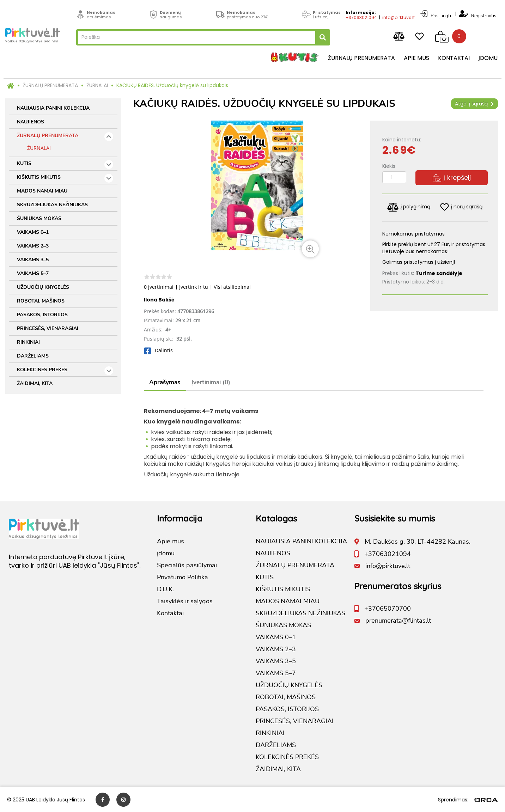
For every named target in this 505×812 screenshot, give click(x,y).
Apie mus (416, 58)
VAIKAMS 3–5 (33, 260)
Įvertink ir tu (194, 287)
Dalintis (158, 350)
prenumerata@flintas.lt (398, 621)
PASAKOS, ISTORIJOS (42, 315)
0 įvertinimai (159, 287)
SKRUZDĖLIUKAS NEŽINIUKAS (52, 205)
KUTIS (65, 164)
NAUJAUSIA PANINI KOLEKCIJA (53, 108)
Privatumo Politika (182, 577)
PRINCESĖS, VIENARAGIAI (48, 328)
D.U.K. (165, 589)
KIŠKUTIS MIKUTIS (65, 178)
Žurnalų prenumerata (361, 58)
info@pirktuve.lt (398, 17)
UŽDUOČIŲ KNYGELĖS (43, 287)
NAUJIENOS (31, 122)
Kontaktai (454, 58)
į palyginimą (409, 207)
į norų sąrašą (461, 207)
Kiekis (389, 166)
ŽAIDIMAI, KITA (35, 383)
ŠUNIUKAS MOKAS (39, 218)
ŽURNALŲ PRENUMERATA (50, 85)
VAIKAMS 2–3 (33, 246)
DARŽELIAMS (33, 356)
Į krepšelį (452, 178)
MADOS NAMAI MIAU (42, 191)
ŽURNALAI (97, 85)
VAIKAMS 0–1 (33, 232)
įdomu (488, 58)
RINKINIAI (28, 342)
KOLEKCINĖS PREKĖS (65, 371)
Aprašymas (165, 382)
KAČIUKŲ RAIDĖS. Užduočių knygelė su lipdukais (172, 85)
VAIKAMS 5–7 (33, 273)
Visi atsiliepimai (232, 287)
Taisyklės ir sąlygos (185, 601)
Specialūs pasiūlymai (187, 565)
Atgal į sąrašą (474, 104)
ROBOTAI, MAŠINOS (41, 301)
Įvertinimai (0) (211, 382)
